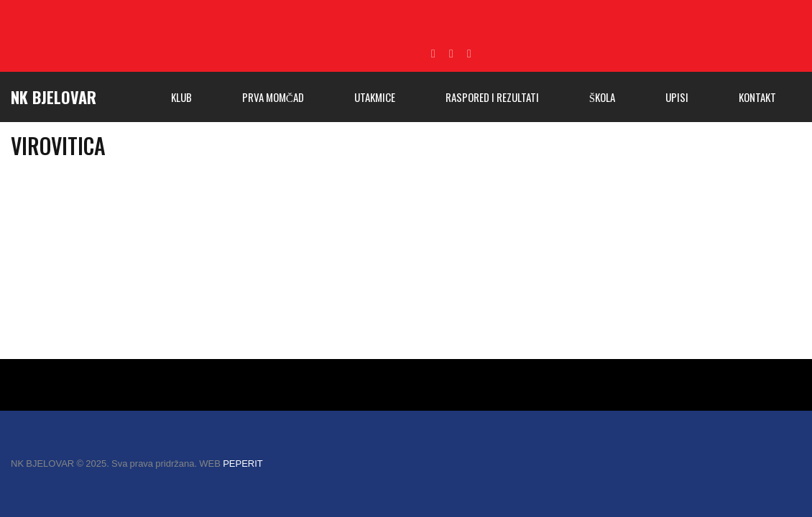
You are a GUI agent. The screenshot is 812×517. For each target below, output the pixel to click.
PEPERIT (243, 464)
